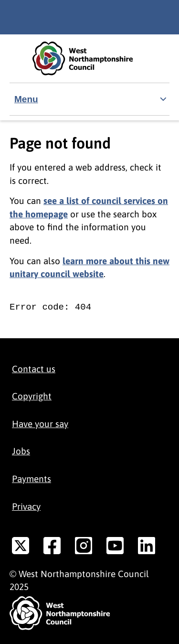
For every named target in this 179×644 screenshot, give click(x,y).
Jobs (21, 451)
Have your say (40, 424)
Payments (32, 479)
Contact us (34, 369)
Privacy (26, 506)
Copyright (32, 396)
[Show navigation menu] (89, 99)
